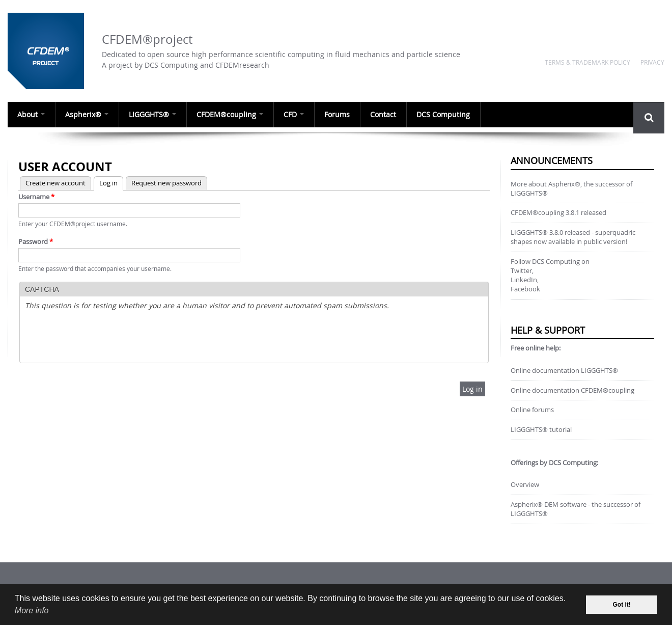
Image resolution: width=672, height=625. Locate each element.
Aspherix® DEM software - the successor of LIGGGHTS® (576, 509)
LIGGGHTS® (154, 115)
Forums (340, 115)
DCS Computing (447, 115)
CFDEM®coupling (232, 115)
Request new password (166, 183)
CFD (296, 115)
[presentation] (102, 338)
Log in (106, 182)
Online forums (532, 410)
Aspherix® (88, 115)
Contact (387, 115)
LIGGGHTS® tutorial (541, 430)
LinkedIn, (525, 280)
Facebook (525, 289)
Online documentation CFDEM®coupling (572, 390)
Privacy (652, 62)
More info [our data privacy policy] (32, 610)
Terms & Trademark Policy (587, 62)
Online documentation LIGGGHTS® (564, 371)
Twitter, (522, 271)
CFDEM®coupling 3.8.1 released (558, 213)
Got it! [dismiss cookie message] (622, 605)
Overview (525, 485)
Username (36, 197)
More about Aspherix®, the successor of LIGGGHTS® (571, 189)
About (32, 115)
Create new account (55, 183)
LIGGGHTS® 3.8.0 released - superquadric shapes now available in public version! (573, 237)
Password (36, 241)
